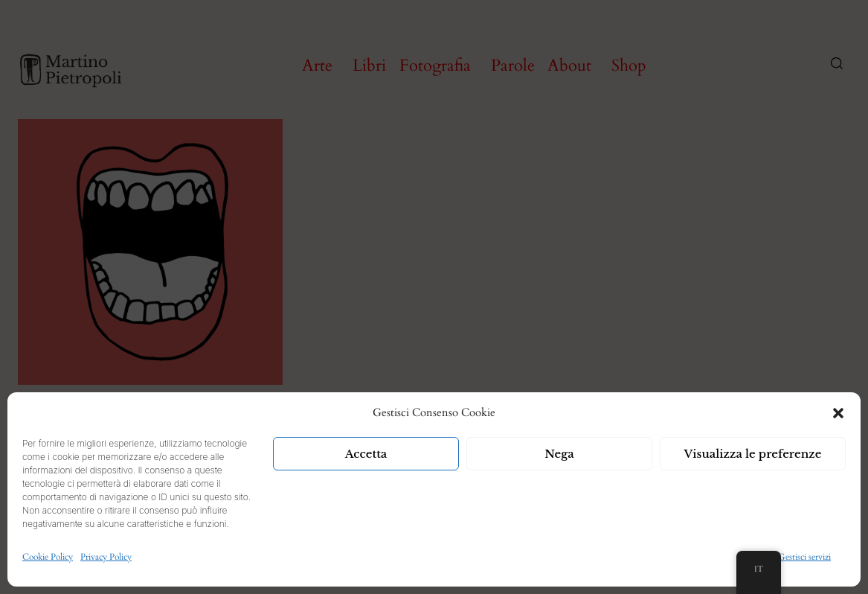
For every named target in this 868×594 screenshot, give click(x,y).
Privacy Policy (106, 557)
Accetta (366, 454)
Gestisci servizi (804, 557)
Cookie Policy (48, 557)
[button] (838, 413)
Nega (559, 454)
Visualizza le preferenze (753, 454)
